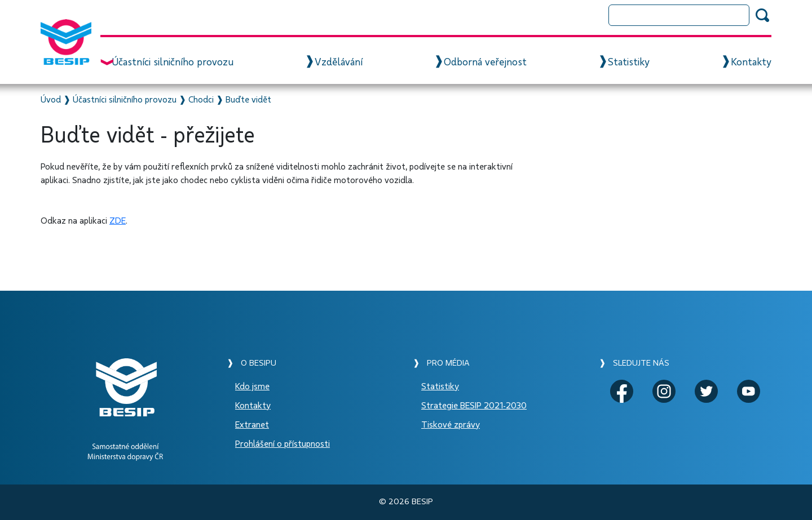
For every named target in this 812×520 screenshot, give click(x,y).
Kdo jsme (252, 386)
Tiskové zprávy (451, 425)
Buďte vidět (248, 100)
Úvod (51, 100)
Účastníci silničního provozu (173, 63)
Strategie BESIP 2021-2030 (474, 406)
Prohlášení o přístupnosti (283, 444)
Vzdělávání (339, 63)
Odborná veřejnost (485, 63)
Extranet (252, 425)
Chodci (201, 100)
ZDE (118, 221)
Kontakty (751, 63)
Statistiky (629, 63)
